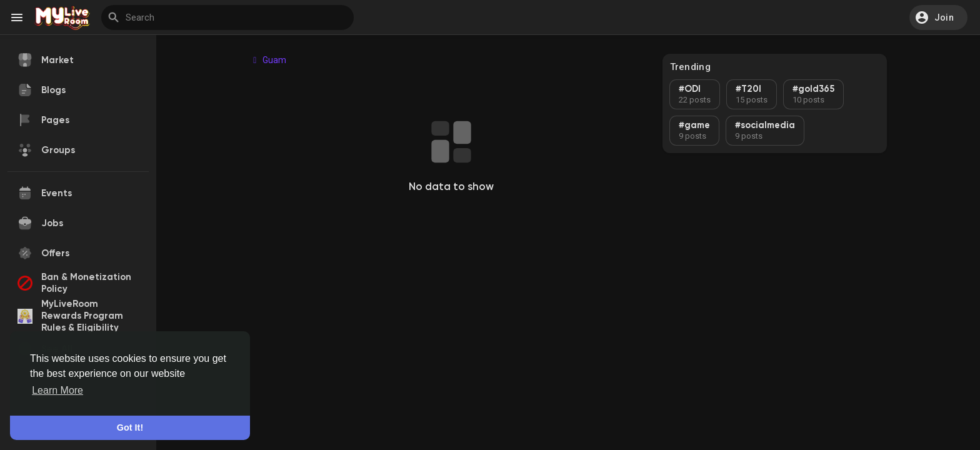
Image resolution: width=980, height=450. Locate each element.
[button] (938, 17)
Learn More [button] (57, 390)
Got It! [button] (130, 427)
